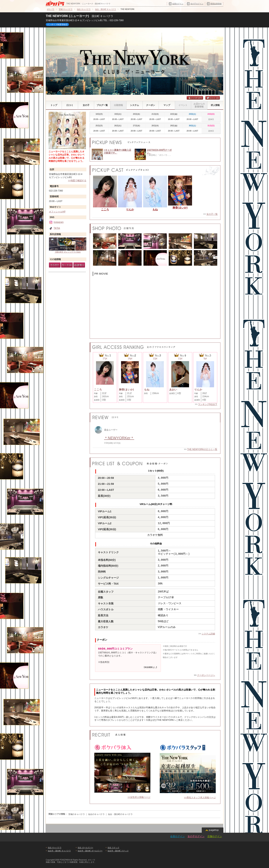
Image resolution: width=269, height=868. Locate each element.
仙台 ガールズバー (85, 848)
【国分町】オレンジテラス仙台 (68, 245)
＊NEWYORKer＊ (119, 438)
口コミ (213, 98)
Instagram (56, 222)
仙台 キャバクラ (55, 848)
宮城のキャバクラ (77, 814)
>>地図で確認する (77, 180)
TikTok (54, 228)
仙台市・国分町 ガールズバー (90, 851)
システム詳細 (208, 634)
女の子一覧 (212, 214)
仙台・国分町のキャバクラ (120, 814)
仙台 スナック (113, 848)
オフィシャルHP (57, 212)
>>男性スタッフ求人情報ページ (200, 798)
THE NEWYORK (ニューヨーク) (67, 16)
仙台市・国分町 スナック (118, 851)
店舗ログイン (215, 836)
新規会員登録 (216, 4)
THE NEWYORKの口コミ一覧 (202, 449)
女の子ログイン (197, 4)
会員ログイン (178, 4)
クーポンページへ (206, 675)
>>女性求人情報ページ (139, 797)
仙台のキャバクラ (96, 814)
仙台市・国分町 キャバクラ (59, 851)
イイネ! (195, 98)
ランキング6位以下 (208, 404)
